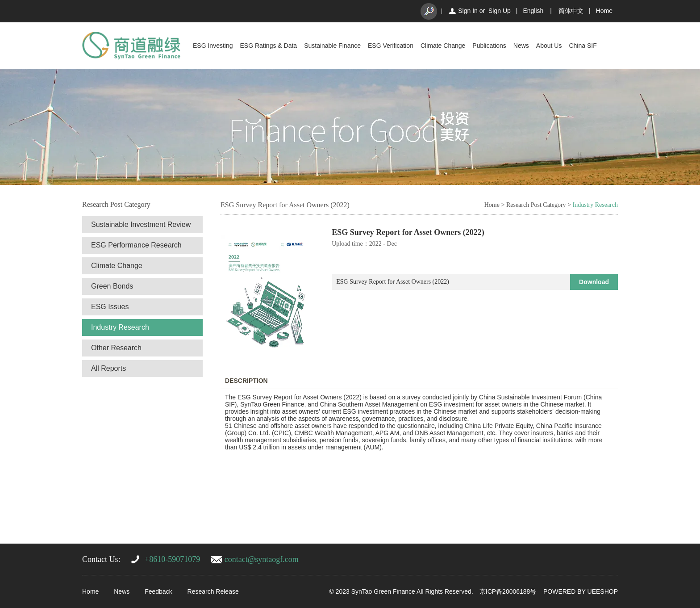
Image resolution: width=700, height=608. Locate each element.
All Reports (108, 368)
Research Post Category (536, 205)
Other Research (116, 348)
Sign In (468, 11)
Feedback (158, 591)
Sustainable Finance (332, 46)
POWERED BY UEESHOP (581, 591)
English (533, 11)
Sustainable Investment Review (141, 224)
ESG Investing (213, 46)
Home (604, 11)
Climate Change (443, 46)
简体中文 (571, 11)
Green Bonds (112, 286)
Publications (489, 46)
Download (594, 282)
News (521, 46)
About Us (549, 46)
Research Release (213, 591)
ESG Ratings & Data (269, 46)
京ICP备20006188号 (508, 591)
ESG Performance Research (136, 245)
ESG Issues (110, 307)
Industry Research (120, 327)
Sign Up (500, 11)
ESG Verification (391, 46)
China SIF (583, 46)
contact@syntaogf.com (262, 559)
